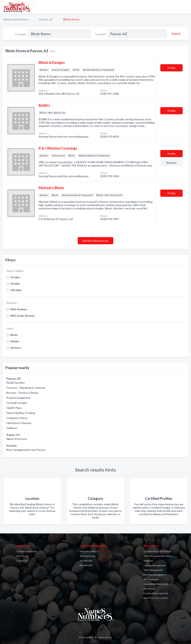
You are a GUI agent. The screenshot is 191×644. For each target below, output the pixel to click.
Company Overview (27, 551)
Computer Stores (17, 418)
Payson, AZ (46, 19)
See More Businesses (95, 241)
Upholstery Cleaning (19, 423)
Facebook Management (156, 593)
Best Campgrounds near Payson (26, 450)
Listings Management (155, 565)
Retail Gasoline (16, 383)
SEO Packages (151, 579)
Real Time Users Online (156, 598)
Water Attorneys (17, 439)
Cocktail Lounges (17, 403)
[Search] (175, 34)
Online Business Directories (158, 556)
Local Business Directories (157, 551)
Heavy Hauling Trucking (21, 413)
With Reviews (19, 309)
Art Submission (88, 556)
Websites (149, 561)
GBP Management (153, 570)
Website (171, 163)
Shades (15, 341)
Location (101, 34)
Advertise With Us (89, 551)
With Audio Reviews (23, 316)
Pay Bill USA (86, 561)
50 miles (15, 284)
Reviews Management (155, 575)
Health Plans (14, 408)
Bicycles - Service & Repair (22, 393)
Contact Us (22, 561)
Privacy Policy (86, 637)
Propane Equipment (18, 398)
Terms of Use (105, 637)
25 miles (15, 277)
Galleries (12, 428)
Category (21, 34)
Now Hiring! (23, 556)
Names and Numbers (16, 19)
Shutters (16, 348)
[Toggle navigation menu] (186, 7)
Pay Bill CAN (86, 565)
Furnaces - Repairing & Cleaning (26, 388)
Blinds (14, 335)
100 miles (16, 290)
